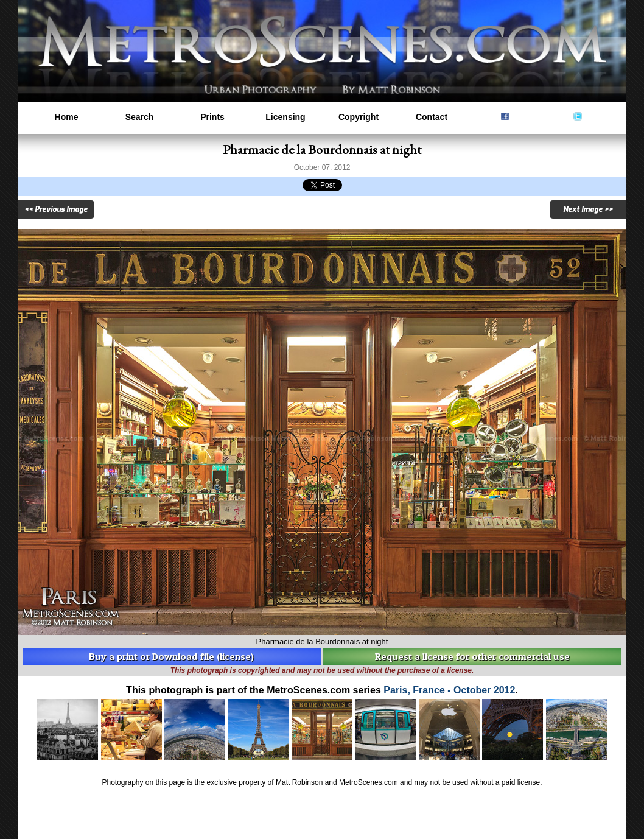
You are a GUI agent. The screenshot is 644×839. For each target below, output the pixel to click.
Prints (212, 117)
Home (67, 117)
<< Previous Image (56, 209)
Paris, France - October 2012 (449, 690)
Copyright (359, 117)
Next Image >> (588, 209)
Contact (432, 117)
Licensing (285, 117)
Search (140, 117)
